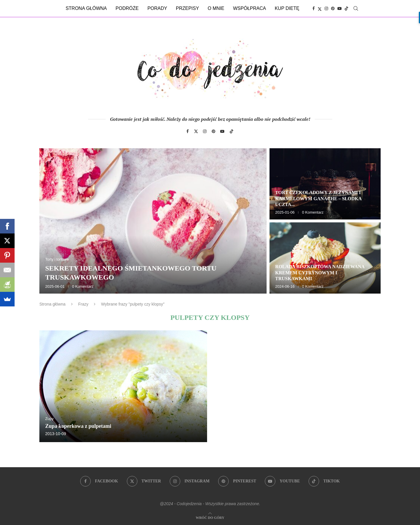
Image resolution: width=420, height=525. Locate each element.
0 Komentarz (83, 286)
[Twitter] (320, 8)
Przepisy (187, 8)
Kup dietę (287, 8)
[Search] (356, 8)
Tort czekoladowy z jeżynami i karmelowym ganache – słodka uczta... (318, 199)
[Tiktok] (346, 8)
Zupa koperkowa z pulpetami (78, 426)
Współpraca (250, 8)
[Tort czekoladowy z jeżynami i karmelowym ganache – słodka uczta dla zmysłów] (325, 184)
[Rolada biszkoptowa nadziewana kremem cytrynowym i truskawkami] (325, 258)
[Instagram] (326, 8)
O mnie (216, 8)
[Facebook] (314, 8)
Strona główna (86, 8)
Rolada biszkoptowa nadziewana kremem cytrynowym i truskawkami (320, 273)
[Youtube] (339, 8)
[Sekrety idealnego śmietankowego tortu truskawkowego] (153, 221)
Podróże (127, 8)
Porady (157, 8)
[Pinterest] (333, 8)
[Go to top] (210, 517)
